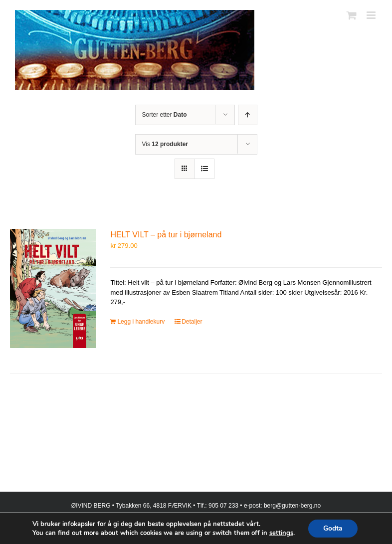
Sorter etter (165, 115)
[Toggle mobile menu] (372, 15)
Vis (165, 144)
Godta (333, 528)
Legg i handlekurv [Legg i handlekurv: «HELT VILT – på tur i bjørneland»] (141, 322)
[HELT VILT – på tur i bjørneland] (53, 288)
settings (281, 533)
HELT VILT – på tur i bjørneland (166, 235)
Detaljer (192, 322)
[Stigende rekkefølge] (248, 115)
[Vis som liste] (204, 169)
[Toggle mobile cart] (352, 15)
